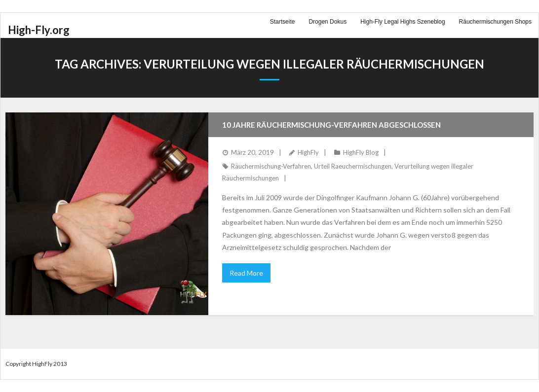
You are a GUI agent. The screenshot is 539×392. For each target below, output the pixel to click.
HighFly (308, 152)
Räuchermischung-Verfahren (271, 166)
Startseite (283, 22)
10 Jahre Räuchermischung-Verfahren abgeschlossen (331, 125)
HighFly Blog (361, 152)
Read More (246, 273)
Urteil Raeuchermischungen (353, 166)
